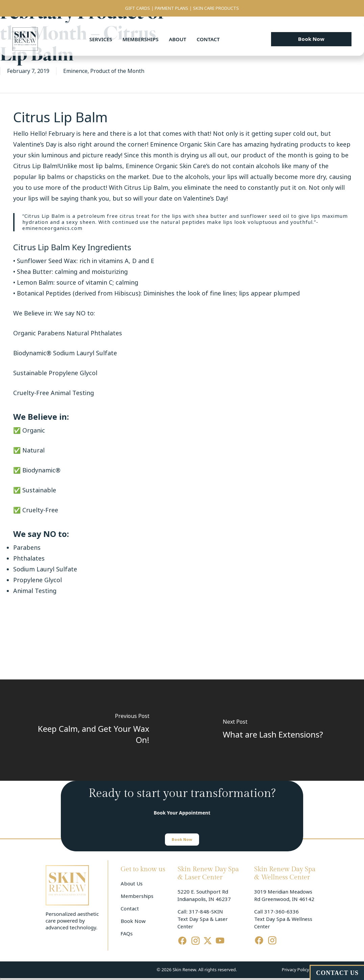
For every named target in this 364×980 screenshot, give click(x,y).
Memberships (140, 39)
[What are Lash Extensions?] (273, 730)
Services (101, 39)
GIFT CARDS (138, 8)
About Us (132, 884)
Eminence (75, 71)
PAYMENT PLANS (172, 8)
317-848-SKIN (206, 912)
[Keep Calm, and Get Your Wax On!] (91, 730)
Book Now (133, 921)
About (178, 39)
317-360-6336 (282, 912)
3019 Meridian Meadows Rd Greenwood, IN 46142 (284, 896)
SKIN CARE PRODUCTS (216, 8)
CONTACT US (337, 973)
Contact (208, 39)
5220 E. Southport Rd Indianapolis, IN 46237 (204, 896)
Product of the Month (117, 71)
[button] (311, 39)
